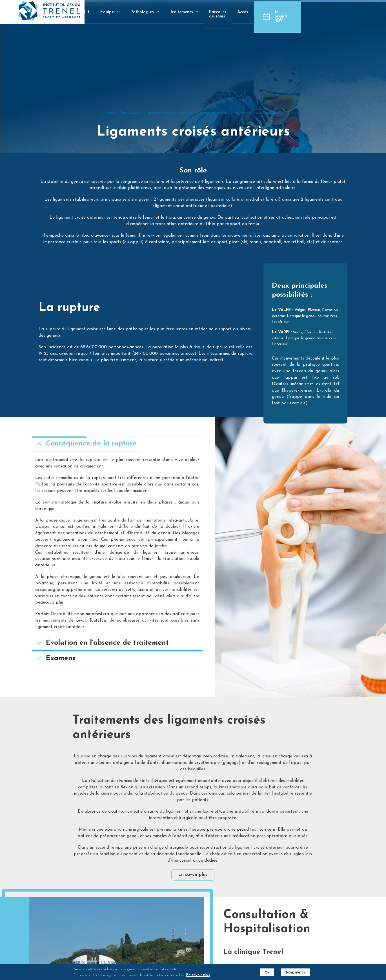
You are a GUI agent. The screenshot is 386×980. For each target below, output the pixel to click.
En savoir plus (193, 848)
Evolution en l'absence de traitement (109, 650)
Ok (265, 972)
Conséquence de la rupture (93, 451)
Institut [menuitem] (129, 12)
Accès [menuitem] (310, 12)
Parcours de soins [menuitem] (276, 12)
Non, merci (293, 972)
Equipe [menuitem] (156, 17)
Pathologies (129, 141)
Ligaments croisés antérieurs (204, 141)
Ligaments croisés (160, 141)
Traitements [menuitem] (231, 17)
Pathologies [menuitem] (191, 17)
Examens (62, 665)
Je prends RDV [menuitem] (358, 12)
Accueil (109, 141)
